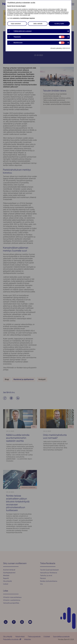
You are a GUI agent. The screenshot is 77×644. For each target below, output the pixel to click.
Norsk (13, 6)
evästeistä (16, 18)
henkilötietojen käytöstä (27, 18)
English (23, 6)
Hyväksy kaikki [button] (59, 24)
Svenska (18, 6)
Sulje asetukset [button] (16, 24)
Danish (9, 6)
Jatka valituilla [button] (38, 24)
